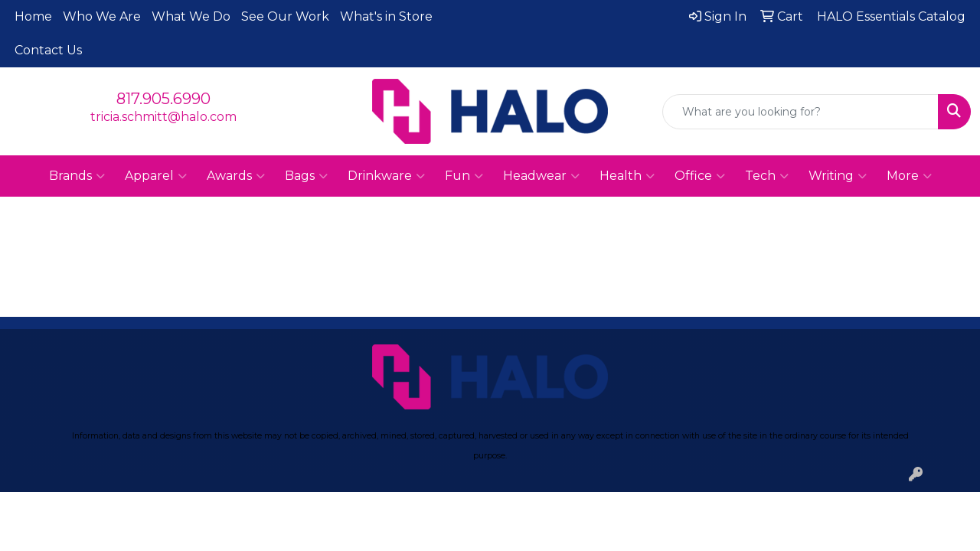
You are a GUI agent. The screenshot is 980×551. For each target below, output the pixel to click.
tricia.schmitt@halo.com (163, 117)
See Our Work (285, 16)
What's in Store (386, 16)
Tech (767, 176)
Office (700, 176)
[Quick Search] (800, 112)
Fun (464, 176)
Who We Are (102, 16)
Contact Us (48, 50)
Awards (236, 176)
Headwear (541, 176)
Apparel (156, 176)
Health (627, 176)
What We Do (191, 16)
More (909, 176)
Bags (306, 176)
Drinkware (386, 176)
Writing (838, 176)
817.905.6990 (163, 99)
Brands (77, 176)
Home (33, 16)
